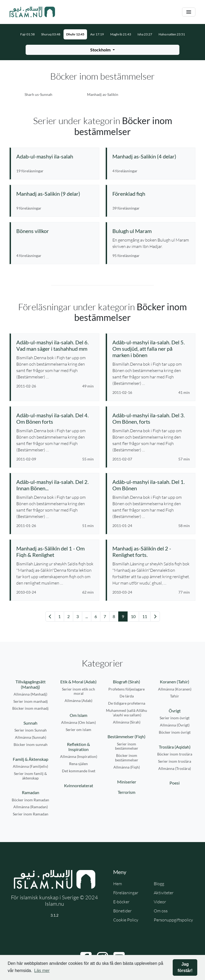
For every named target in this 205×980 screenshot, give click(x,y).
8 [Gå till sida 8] (114, 616)
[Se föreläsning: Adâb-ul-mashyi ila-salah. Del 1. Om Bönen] (151, 485)
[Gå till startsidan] (32, 12)
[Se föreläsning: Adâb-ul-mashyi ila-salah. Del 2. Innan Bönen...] (55, 485)
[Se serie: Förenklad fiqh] (151, 194)
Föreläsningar (126, 893)
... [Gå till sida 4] (87, 616)
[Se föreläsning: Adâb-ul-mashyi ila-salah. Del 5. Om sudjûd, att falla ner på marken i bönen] (151, 349)
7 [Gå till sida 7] (105, 616)
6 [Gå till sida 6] (96, 616)
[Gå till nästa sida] (155, 616)
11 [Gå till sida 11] (145, 616)
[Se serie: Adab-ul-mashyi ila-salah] (55, 156)
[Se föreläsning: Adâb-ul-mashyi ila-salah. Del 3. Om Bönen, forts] (151, 418)
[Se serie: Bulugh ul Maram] (151, 231)
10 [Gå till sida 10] (133, 616)
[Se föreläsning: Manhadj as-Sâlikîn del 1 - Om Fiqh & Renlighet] (55, 552)
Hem (118, 884)
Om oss (161, 911)
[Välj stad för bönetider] (102, 50)
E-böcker (121, 902)
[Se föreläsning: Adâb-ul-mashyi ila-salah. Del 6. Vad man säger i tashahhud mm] (55, 345)
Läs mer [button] (42, 971)
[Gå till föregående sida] (50, 616)
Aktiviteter (164, 893)
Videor (160, 902)
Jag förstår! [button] (185, 967)
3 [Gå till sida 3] (78, 616)
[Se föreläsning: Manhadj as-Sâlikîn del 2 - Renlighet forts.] (151, 552)
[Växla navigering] (189, 12)
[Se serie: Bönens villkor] (55, 231)
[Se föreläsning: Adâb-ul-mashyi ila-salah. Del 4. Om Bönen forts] (55, 418)
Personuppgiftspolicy (173, 920)
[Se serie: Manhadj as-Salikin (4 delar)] (151, 156)
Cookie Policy (126, 920)
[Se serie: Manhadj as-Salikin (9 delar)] (55, 194)
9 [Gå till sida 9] (123, 616)
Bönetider (122, 911)
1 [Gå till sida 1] (59, 616)
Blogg (159, 884)
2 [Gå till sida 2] (68, 616)
